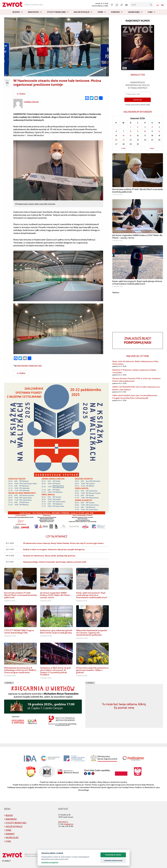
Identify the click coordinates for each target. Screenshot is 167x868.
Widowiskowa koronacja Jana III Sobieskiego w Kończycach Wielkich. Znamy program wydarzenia (20, 670)
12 (159, 131)
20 (116, 140)
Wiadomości (33, 12)
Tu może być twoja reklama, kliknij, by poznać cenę (124, 706)
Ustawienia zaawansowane (113, 861)
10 (145, 131)
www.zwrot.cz (63, 822)
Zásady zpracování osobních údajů (138, 105)
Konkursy (115, 12)
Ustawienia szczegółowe (50, 862)
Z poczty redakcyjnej (56, 12)
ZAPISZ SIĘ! (138, 100)
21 (123, 140)
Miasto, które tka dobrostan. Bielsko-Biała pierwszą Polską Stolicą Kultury (135, 363)
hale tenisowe (23, 366)
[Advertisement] (138, 310)
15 (131, 136)
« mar (123, 148)
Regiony (16, 12)
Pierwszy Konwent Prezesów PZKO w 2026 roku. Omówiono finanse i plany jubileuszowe (136, 380)
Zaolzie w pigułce (82, 12)
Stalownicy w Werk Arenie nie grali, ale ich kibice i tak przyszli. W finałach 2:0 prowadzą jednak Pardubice (56, 671)
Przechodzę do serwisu (113, 855)
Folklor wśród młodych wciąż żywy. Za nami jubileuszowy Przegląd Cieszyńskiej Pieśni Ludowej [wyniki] (135, 397)
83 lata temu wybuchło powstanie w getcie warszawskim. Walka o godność (92, 670)
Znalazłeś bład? (138, 340)
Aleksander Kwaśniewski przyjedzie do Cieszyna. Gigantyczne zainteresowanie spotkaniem (92, 633)
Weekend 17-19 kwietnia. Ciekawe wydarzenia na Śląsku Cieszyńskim (134, 371)
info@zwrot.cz (68, 824)
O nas (150, 12)
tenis (40, 366)
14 (123, 136)
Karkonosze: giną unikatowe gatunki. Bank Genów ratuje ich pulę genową (56, 632)
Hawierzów (33, 366)
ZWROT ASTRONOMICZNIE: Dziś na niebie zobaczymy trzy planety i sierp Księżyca (136, 388)
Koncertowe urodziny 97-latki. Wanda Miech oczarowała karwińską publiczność (20, 595)
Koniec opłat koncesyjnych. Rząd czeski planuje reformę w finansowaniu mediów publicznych (92, 595)
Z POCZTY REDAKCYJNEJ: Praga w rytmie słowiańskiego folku (19, 632)
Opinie (100, 12)
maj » (152, 148)
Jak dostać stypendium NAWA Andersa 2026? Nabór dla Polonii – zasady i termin (56, 595)
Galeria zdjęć (134, 12)
